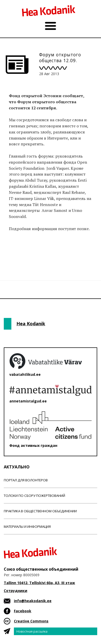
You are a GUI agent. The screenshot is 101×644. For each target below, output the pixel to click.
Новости (17, 255)
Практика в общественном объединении (40, 511)
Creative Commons (31, 621)
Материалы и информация (27, 527)
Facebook (23, 611)
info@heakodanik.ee (33, 601)
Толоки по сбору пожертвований (34, 496)
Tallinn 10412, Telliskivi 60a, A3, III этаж (39, 583)
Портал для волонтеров (26, 480)
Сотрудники (16, 591)
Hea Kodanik (31, 324)
